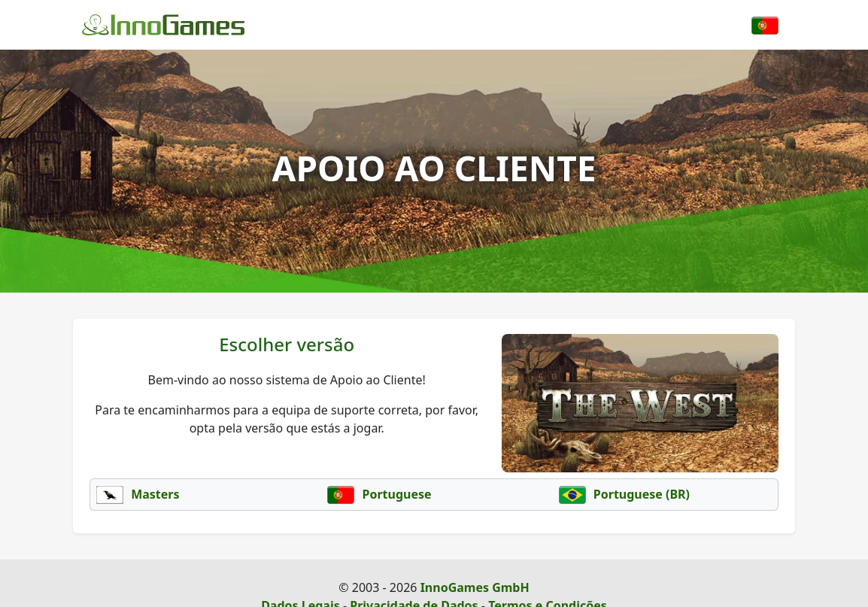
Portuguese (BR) (624, 494)
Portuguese (379, 494)
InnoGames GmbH (475, 587)
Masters (138, 494)
